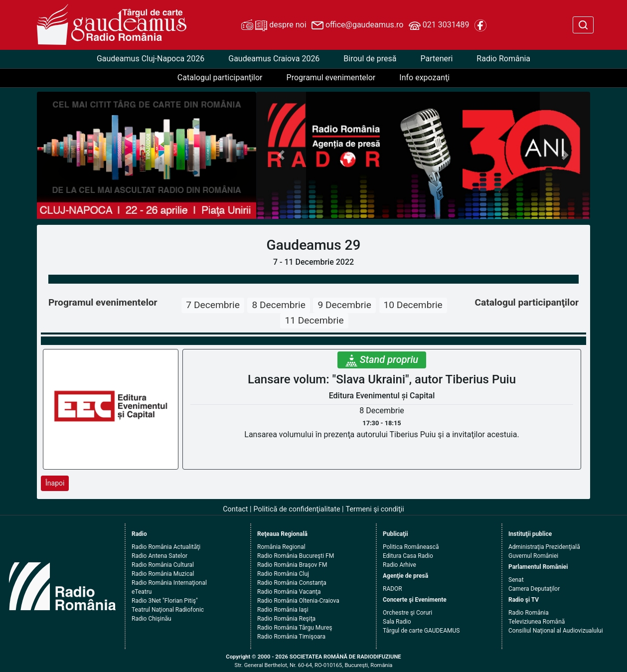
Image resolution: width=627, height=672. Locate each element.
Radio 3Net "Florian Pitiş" (165, 601)
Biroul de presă (370, 59)
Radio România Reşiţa (286, 619)
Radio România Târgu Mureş (295, 628)
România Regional (281, 547)
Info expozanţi (424, 78)
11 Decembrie (314, 320)
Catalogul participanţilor (220, 78)
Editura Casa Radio (408, 556)
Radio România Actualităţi (166, 547)
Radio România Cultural (163, 565)
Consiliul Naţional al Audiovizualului (556, 631)
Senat (516, 580)
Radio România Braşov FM (292, 565)
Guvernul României (533, 556)
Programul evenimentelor (331, 78)
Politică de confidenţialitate (297, 509)
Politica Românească (411, 547)
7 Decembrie (213, 305)
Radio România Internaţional (169, 583)
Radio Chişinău (152, 619)
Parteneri (436, 59)
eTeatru (142, 592)
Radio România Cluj (283, 574)
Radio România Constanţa (292, 583)
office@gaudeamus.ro (357, 25)
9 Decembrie (344, 305)
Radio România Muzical (163, 574)
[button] (281, 155)
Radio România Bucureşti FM (296, 556)
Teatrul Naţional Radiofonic (168, 610)
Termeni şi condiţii (375, 509)
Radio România (503, 59)
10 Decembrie (413, 305)
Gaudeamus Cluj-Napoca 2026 (151, 59)
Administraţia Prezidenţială (544, 547)
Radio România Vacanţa (289, 592)
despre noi (274, 25)
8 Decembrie (278, 305)
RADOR (392, 589)
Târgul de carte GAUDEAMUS (421, 631)
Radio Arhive (399, 565)
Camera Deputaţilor (534, 589)
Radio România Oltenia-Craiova (298, 601)
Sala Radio (397, 622)
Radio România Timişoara (291, 637)
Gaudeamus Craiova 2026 (274, 59)
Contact (235, 509)
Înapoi (55, 483)
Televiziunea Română (537, 622)
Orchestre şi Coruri (407, 613)
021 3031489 (439, 25)
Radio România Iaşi (283, 610)
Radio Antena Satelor (159, 556)
